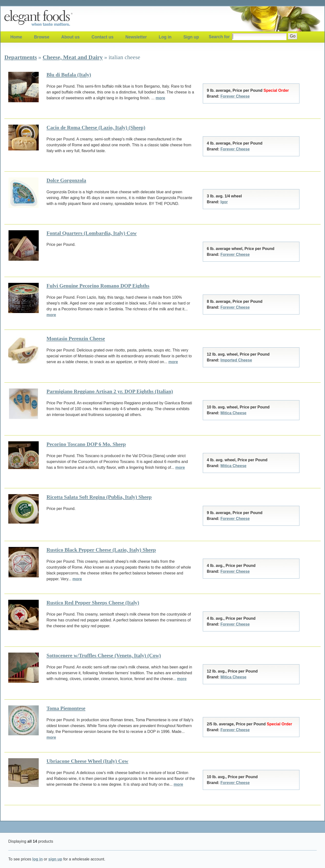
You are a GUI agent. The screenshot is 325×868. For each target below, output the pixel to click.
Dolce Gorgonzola (66, 180)
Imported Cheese (236, 360)
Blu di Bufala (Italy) (69, 75)
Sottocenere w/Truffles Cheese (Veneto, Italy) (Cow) (104, 656)
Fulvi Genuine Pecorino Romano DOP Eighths (98, 286)
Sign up (191, 37)
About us (71, 37)
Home (16, 37)
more (160, 98)
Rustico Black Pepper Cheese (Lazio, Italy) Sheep (101, 550)
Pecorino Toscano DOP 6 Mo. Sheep (86, 444)
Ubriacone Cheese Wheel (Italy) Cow (87, 761)
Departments (21, 57)
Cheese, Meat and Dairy (73, 57)
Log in (165, 37)
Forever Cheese (235, 96)
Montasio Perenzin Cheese (76, 339)
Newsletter (136, 37)
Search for (219, 37)
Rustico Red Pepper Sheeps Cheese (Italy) (93, 603)
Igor (224, 202)
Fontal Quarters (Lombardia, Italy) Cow (92, 233)
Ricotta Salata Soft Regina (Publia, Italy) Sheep (99, 497)
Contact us (102, 37)
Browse (42, 37)
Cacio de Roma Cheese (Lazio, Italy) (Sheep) (96, 128)
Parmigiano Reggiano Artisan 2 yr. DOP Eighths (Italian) (110, 391)
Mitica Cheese (234, 413)
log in (38, 859)
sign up (55, 859)
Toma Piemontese (66, 708)
